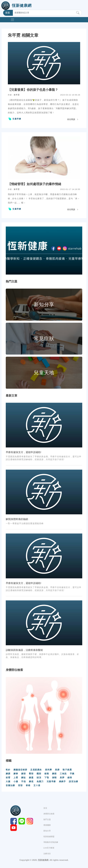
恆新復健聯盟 (49, 837)
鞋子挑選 (67, 770)
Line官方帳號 (49, 848)
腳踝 (8, 774)
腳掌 (16, 774)
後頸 (47, 774)
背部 (20, 785)
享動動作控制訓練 (51, 842)
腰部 (23, 774)
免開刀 (40, 781)
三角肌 (63, 774)
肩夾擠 (48, 770)
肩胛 (62, 778)
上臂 (16, 778)
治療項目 (47, 854)
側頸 (54, 778)
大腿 (8, 781)
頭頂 (39, 778)
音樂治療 (10, 785)
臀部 (31, 774)
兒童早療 (17, 119)
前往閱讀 (71, 119)
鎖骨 (70, 778)
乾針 (8, 770)
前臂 (8, 778)
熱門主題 (47, 819)
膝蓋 (31, 778)
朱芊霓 (17, 95)
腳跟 (54, 774)
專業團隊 (47, 825)
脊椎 (28, 785)
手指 (23, 781)
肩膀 (57, 770)
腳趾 (23, 778)
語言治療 (73, 781)
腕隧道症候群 (20, 770)
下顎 (47, 778)
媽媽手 (62, 781)
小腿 (16, 781)
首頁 (45, 808)
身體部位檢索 (49, 814)
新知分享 (47, 831)
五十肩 (37, 785)
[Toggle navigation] (12, 20)
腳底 (31, 781)
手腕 (72, 774)
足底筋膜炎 (36, 770)
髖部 (39, 774)
